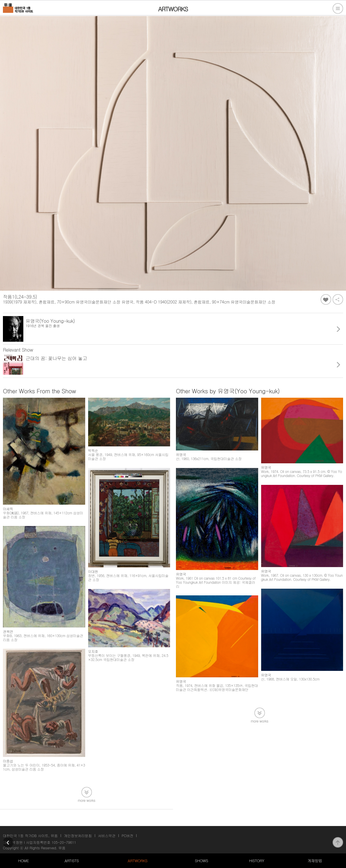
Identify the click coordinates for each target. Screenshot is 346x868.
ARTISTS (72, 861)
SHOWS (201, 861)
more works (87, 800)
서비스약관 (107, 835)
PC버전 (127, 835)
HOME (23, 861)
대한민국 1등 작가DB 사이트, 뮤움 (30, 835)
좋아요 (326, 299)
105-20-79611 (64, 842)
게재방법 (315, 861)
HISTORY (257, 861)
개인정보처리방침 (78, 835)
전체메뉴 (338, 8)
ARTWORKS (138, 861)
